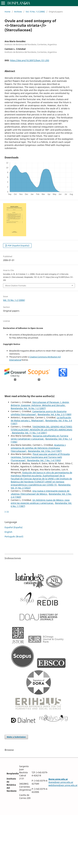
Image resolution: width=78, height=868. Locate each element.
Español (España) (14, 527)
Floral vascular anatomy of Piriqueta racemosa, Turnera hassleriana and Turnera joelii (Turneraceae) (40, 457)
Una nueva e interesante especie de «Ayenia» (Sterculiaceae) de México (40, 492)
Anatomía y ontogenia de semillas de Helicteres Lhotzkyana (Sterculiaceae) (38, 448)
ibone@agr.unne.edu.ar (61, 782)
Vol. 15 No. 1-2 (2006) (35, 12)
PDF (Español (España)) (18, 246)
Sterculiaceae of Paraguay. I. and (40, 404)
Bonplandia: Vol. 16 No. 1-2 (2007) (28, 408)
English (8, 532)
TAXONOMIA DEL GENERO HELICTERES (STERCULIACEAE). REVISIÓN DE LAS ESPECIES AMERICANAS (42, 428)
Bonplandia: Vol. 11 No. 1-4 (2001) (29, 433)
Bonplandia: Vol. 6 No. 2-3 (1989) (55, 414)
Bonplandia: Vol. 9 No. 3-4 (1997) (45, 451)
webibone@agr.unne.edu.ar (63, 785)
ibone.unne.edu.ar (58, 779)
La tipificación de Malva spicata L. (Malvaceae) (41, 419)
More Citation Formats (16, 286)
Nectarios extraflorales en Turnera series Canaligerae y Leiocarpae (39, 437)
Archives (18, 12)
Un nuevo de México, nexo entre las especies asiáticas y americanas (40, 502)
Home (7, 12)
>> (8, 511)
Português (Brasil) (14, 536)
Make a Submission (16, 737)
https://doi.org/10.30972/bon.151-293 (30, 60)
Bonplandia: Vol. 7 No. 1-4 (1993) (44, 460)
